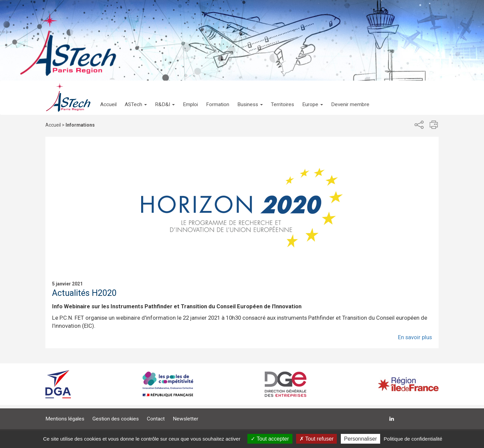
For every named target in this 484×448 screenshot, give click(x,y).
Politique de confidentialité (413, 439)
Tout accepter (270, 439)
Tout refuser (317, 439)
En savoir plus (415, 337)
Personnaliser (361, 439)
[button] (136, 98)
